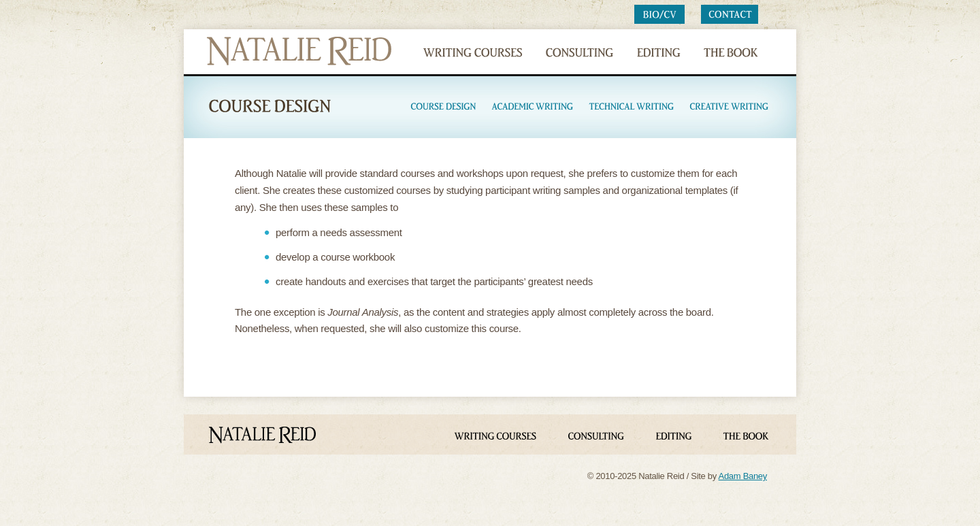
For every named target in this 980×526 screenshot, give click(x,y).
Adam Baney (743, 476)
